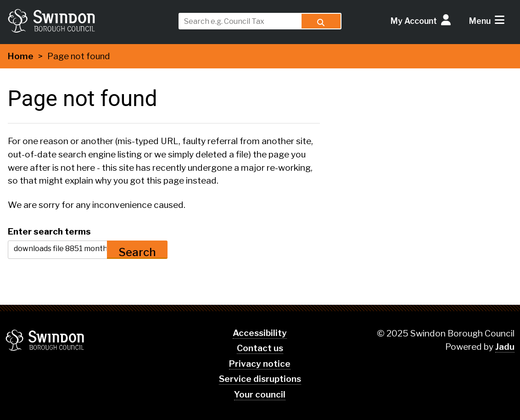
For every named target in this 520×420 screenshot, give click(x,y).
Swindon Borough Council (45, 340)
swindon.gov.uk (89, 21)
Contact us (260, 348)
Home (21, 56)
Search (137, 252)
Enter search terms (49, 231)
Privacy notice (260, 364)
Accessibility (260, 333)
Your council (260, 395)
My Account (414, 21)
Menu (480, 21)
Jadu (505, 347)
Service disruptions (260, 379)
